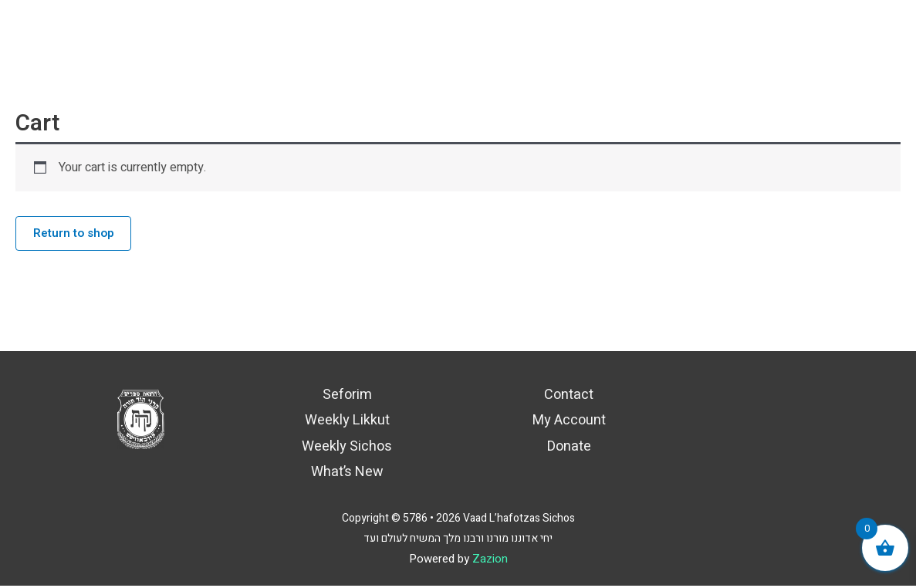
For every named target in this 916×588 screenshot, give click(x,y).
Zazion (490, 561)
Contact (569, 397)
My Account (569, 423)
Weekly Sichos (347, 449)
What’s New (347, 475)
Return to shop (77, 235)
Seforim (347, 397)
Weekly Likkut (347, 423)
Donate (569, 449)
